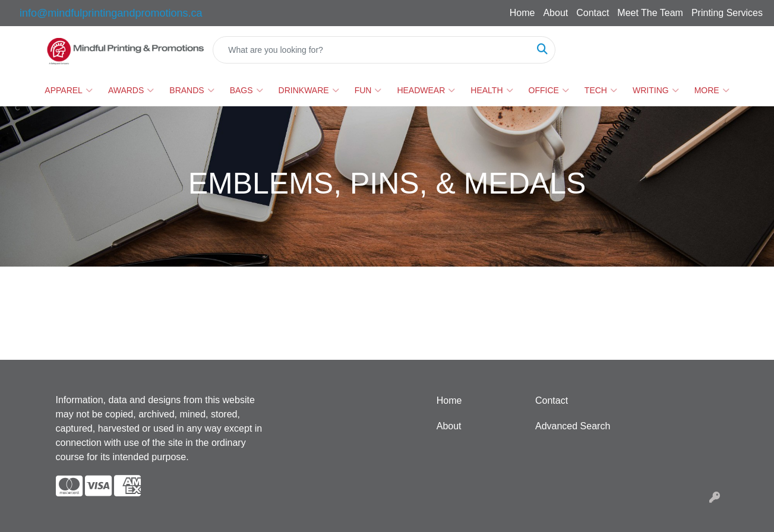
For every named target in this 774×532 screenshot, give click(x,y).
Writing (656, 90)
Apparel (69, 90)
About (555, 13)
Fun (368, 90)
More (712, 90)
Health (492, 90)
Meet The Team (650, 13)
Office (549, 90)
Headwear (426, 90)
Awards (131, 90)
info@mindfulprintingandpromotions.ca (111, 13)
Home (522, 13)
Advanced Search (573, 426)
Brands (192, 90)
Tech (601, 90)
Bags (247, 90)
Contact (593, 13)
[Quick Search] (371, 50)
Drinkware (309, 90)
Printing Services (727, 13)
